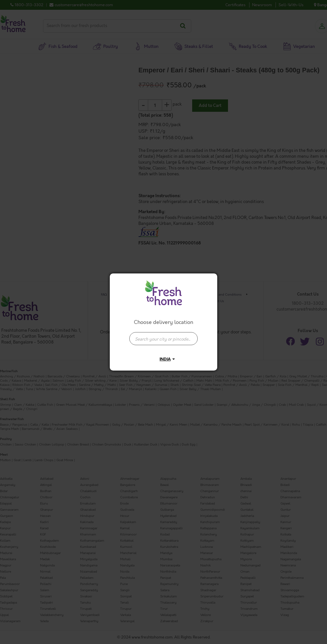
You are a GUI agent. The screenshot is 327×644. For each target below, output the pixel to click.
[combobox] (163, 335)
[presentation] (163, 339)
